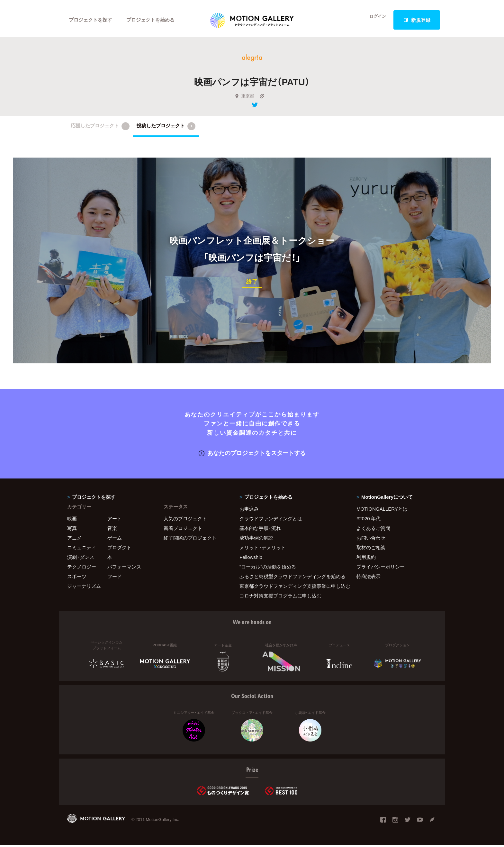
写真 (72, 530)
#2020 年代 (369, 520)
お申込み (249, 511)
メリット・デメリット (263, 549)
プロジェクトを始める (151, 20)
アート (115, 520)
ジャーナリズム (84, 588)
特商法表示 (369, 578)
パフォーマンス (124, 569)
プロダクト (119, 549)
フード (115, 578)
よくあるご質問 (373, 530)
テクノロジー (82, 569)
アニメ (74, 540)
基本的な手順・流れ (260, 530)
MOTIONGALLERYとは (382, 511)
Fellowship (251, 559)
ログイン (374, 20)
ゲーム (115, 540)
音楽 (112, 530)
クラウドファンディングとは (271, 520)
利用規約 (366, 559)
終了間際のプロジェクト (188, 540)
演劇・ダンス (81, 559)
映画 (72, 520)
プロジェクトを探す (90, 20)
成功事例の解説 (256, 540)
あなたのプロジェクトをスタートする (252, 455)
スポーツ (77, 578)
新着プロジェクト (183, 530)
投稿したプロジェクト (166, 129)
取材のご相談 (371, 549)
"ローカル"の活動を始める (268, 569)
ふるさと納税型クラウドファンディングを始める (290, 578)
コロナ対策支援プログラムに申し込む (280, 597)
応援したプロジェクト (100, 129)
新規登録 (417, 20)
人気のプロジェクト (185, 520)
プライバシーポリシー (381, 569)
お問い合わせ (371, 540)
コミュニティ (82, 549)
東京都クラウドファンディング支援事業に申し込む (290, 588)
